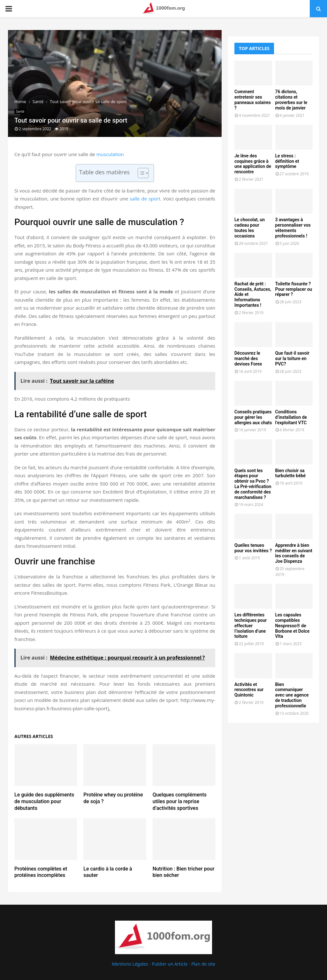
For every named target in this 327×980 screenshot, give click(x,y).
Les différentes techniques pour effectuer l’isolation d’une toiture (251, 626)
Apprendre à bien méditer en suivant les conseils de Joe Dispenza (294, 553)
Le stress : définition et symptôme (287, 161)
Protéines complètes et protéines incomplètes (41, 872)
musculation (110, 154)
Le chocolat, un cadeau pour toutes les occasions (250, 228)
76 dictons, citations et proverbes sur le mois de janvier (291, 100)
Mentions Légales (130, 964)
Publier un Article (170, 964)
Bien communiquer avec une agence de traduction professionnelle (292, 695)
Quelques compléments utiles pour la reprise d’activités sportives (180, 801)
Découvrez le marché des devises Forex (248, 358)
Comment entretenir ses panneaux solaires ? (253, 100)
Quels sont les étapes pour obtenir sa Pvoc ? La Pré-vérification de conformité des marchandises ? (253, 484)
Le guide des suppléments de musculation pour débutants (44, 801)
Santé (20, 111)
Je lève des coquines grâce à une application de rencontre (253, 164)
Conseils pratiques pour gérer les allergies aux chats (253, 417)
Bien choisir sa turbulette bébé (291, 473)
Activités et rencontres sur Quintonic (249, 690)
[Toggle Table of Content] (140, 173)
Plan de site (203, 964)
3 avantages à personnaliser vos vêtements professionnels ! (293, 228)
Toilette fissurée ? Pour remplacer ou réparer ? (294, 289)
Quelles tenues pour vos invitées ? (253, 548)
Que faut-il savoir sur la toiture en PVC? (293, 358)
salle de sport (145, 199)
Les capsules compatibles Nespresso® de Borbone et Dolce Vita (293, 626)
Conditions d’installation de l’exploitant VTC (291, 417)
